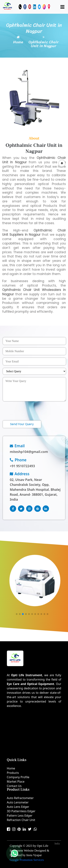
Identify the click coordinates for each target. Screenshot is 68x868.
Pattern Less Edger (20, 816)
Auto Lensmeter (18, 802)
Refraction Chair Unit (21, 820)
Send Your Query (22, 424)
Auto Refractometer (20, 798)
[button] (17, 614)
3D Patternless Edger (21, 811)
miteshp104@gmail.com (29, 452)
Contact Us (14, 786)
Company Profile (18, 777)
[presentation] (30, 409)
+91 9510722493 (22, 466)
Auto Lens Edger (18, 807)
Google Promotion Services (27, 860)
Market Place (16, 782)
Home (18, 42)
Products (13, 773)
